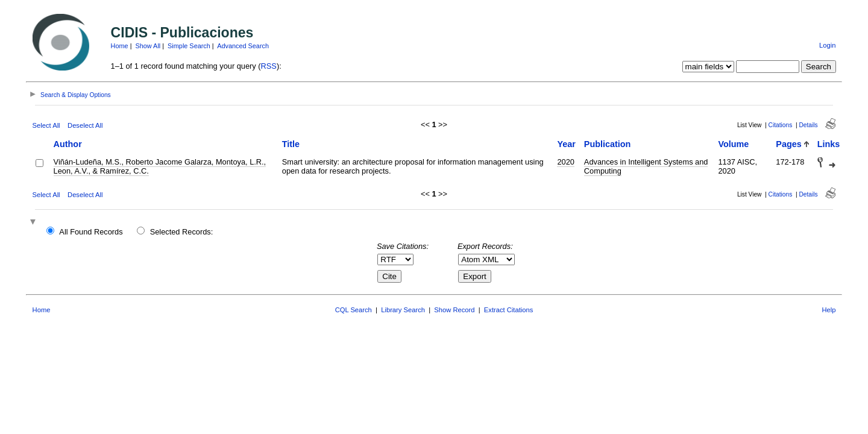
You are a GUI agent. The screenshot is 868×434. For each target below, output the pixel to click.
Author (68, 144)
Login (827, 45)
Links (829, 144)
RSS (269, 66)
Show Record (454, 310)
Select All (46, 125)
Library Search (403, 310)
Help (829, 310)
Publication (608, 144)
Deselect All (85, 125)
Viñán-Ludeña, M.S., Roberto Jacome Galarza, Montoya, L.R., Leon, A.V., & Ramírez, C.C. (160, 166)
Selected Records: (182, 232)
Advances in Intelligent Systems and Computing (646, 166)
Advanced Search (243, 46)
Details (808, 125)
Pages (788, 144)
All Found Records (91, 232)
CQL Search (354, 310)
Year (566, 144)
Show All (148, 46)
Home (120, 46)
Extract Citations (508, 310)
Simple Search (189, 46)
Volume (733, 144)
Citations (781, 125)
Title (291, 144)
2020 (565, 162)
